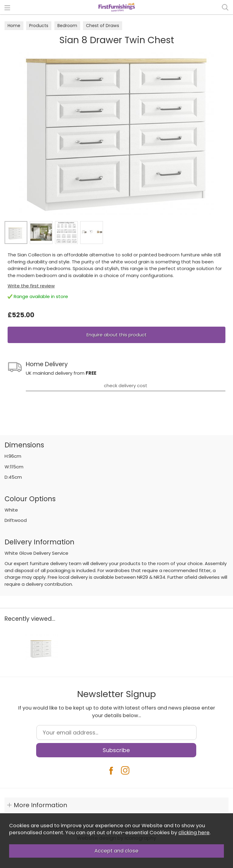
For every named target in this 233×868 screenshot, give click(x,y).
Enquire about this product (117, 335)
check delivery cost (126, 385)
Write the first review (31, 286)
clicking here (194, 833)
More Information (40, 805)
